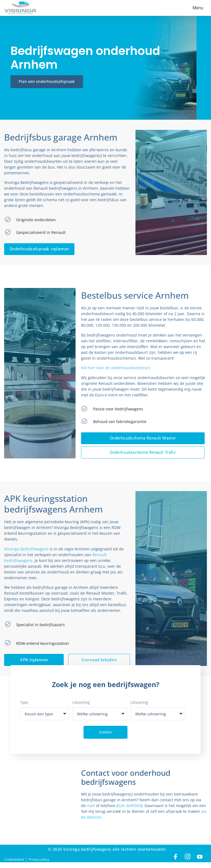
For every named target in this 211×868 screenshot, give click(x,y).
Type (24, 708)
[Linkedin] (200, 863)
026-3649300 (130, 812)
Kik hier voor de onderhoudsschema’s (116, 370)
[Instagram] (188, 863)
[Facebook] (176, 863)
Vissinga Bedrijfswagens (26, 554)
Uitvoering (81, 708)
